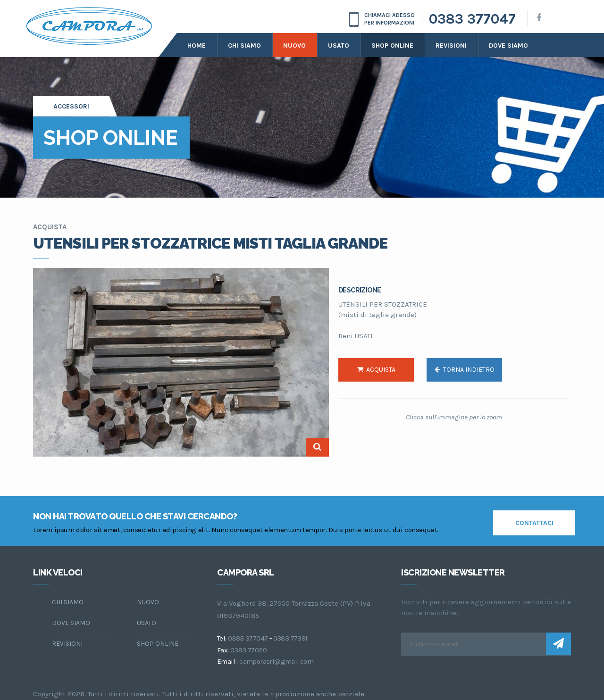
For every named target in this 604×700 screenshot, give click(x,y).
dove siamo (508, 46)
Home (197, 46)
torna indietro (465, 370)
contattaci (534, 523)
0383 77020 (248, 650)
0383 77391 (290, 638)
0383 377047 (472, 19)
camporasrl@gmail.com (276, 661)
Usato (339, 46)
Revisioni (451, 46)
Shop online (392, 46)
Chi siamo (244, 46)
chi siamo (68, 602)
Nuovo (294, 46)
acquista (376, 370)
